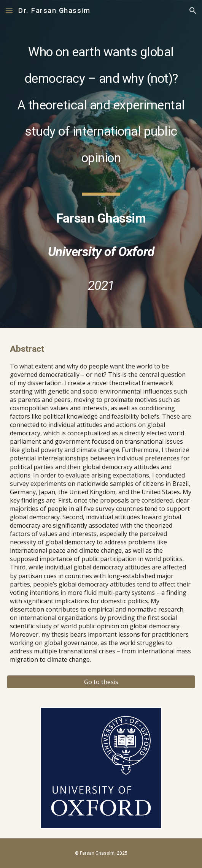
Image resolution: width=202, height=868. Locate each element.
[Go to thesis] (101, 682)
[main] (101, 164)
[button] (9, 10)
